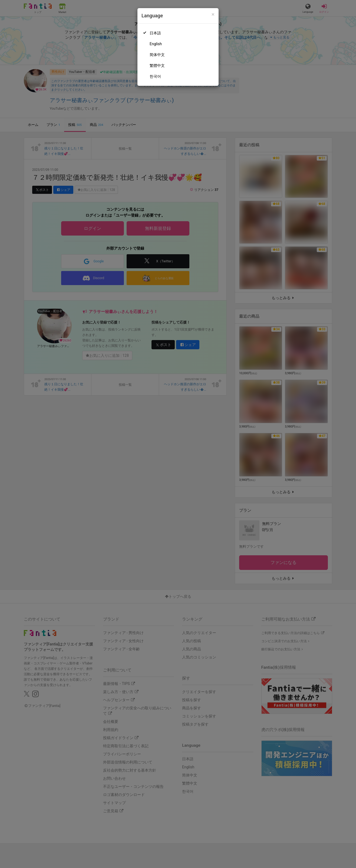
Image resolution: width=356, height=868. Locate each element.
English (156, 44)
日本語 (155, 33)
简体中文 (157, 55)
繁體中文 (157, 66)
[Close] (213, 14)
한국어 (155, 76)
